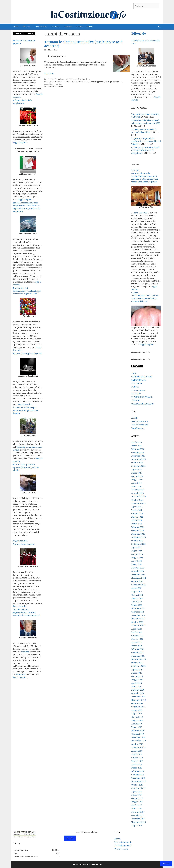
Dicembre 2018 (138, 737)
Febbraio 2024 (138, 527)
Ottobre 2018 (137, 744)
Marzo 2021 (137, 646)
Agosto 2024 (137, 507)
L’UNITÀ (135, 387)
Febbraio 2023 (138, 568)
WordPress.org (138, 428)
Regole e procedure (82, 79)
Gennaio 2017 (138, 815)
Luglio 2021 (137, 632)
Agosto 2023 (137, 547)
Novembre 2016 (139, 822)
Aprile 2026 (137, 442)
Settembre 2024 (138, 503)
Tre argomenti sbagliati (24, 544)
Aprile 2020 (137, 683)
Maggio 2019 (137, 720)
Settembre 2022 (138, 585)
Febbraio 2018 (138, 771)
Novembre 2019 (139, 700)
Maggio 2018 (137, 761)
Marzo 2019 (137, 727)
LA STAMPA (137, 383)
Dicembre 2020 (138, 656)
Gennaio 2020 (138, 693)
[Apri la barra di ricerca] (159, 27)
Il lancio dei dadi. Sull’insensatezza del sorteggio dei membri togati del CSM (27, 291)
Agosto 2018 (137, 751)
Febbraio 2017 (138, 812)
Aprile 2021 (137, 642)
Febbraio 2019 (138, 731)
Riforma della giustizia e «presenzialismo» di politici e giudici (26, 467)
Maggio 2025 (137, 480)
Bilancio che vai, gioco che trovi (27, 354)
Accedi (134, 418)
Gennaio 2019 (138, 734)
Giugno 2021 (137, 636)
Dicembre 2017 (138, 778)
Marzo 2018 (137, 768)
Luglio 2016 (137, 826)
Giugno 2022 (137, 595)
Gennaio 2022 (138, 612)
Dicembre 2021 (138, 615)
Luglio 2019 (137, 714)
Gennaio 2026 (138, 453)
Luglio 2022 (137, 591)
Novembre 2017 (139, 781)
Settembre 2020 (138, 666)
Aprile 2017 (137, 805)
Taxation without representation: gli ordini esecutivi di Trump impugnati (26, 612)
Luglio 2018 (137, 754)
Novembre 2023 (139, 537)
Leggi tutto (49, 73)
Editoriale (55, 27)
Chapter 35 (21, 674)
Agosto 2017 (137, 792)
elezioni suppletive (96, 82)
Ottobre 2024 (137, 500)
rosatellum (58, 84)
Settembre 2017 (138, 788)
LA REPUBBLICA (139, 380)
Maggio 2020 (137, 680)
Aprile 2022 (137, 602)
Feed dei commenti (140, 425)
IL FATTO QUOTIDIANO (142, 397)
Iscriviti (70, 838)
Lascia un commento (55, 86)
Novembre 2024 (139, 497)
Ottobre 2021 (137, 622)
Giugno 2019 (137, 717)
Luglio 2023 (137, 551)
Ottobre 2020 (137, 663)
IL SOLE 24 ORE (138, 390)
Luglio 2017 (137, 795)
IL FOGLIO (136, 394)
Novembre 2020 (139, 659)
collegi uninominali (80, 82)
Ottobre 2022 (137, 581)
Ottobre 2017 (137, 785)
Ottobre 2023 (137, 541)
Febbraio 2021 (138, 649)
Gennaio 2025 (138, 493)
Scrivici (90, 27)
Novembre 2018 (139, 741)
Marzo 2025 (137, 486)
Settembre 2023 (138, 544)
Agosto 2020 (137, 670)
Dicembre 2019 (138, 697)
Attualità (27, 27)
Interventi (70, 79)
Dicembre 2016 (138, 819)
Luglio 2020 (137, 673)
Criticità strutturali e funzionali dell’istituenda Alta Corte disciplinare (145, 150)
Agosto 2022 (137, 588)
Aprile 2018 (137, 764)
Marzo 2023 (137, 564)
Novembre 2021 (139, 619)
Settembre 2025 (138, 466)
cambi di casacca (53, 82)
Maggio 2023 (137, 558)
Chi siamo (68, 27)
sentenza (25, 652)
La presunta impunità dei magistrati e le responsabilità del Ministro (146, 141)
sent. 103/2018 (140, 213)
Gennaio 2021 (138, 653)
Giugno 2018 (137, 758)
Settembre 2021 (138, 625)
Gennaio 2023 (138, 571)
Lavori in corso (41, 27)
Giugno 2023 (137, 554)
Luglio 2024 (137, 510)
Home (16, 27)
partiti (107, 82)
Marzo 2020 (137, 686)
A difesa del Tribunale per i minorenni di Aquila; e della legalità (25, 410)
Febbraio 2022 (138, 609)
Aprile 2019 (137, 724)
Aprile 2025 (137, 483)
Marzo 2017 (137, 809)
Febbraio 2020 (138, 690)
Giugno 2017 (137, 798)
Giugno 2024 (137, 514)
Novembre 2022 (139, 578)
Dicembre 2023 (138, 534)
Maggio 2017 (137, 802)
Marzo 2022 (137, 605)
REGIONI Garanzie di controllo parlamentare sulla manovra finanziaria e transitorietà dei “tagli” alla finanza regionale (144, 176)
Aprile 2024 (137, 520)
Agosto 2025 (137, 469)
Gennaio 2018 (138, 775)
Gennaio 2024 (138, 530)
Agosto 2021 (137, 629)
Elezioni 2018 (60, 79)
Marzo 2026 (137, 446)
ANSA (134, 373)
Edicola (79, 27)
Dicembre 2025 (138, 456)
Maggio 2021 (137, 639)
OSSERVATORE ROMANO (142, 404)
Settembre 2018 (138, 747)
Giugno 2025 (137, 476)
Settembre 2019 (138, 707)
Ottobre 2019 (137, 703)
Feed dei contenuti (139, 421)
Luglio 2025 (137, 473)
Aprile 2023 (137, 561)
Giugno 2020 (137, 676)
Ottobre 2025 (137, 463)
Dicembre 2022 (138, 575)
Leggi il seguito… (21, 143)
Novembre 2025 (139, 459)
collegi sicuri (66, 82)
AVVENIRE (136, 400)
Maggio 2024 (137, 517)
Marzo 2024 (137, 524)
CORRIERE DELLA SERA (142, 377)
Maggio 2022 (137, 598)
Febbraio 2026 (138, 449)
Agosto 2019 (137, 710)
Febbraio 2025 (138, 490)
